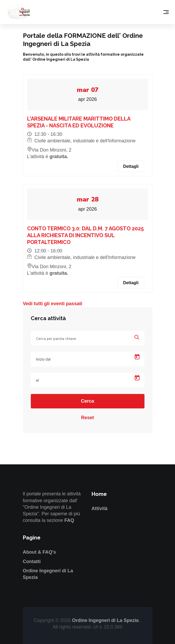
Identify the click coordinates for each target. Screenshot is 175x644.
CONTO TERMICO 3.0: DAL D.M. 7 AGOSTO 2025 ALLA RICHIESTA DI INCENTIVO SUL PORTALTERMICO (85, 235)
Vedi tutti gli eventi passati (53, 304)
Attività (100, 508)
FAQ (69, 520)
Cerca (87, 401)
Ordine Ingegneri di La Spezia (106, 620)
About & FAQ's (39, 552)
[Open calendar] (137, 357)
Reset (87, 418)
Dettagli (131, 166)
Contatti (32, 562)
